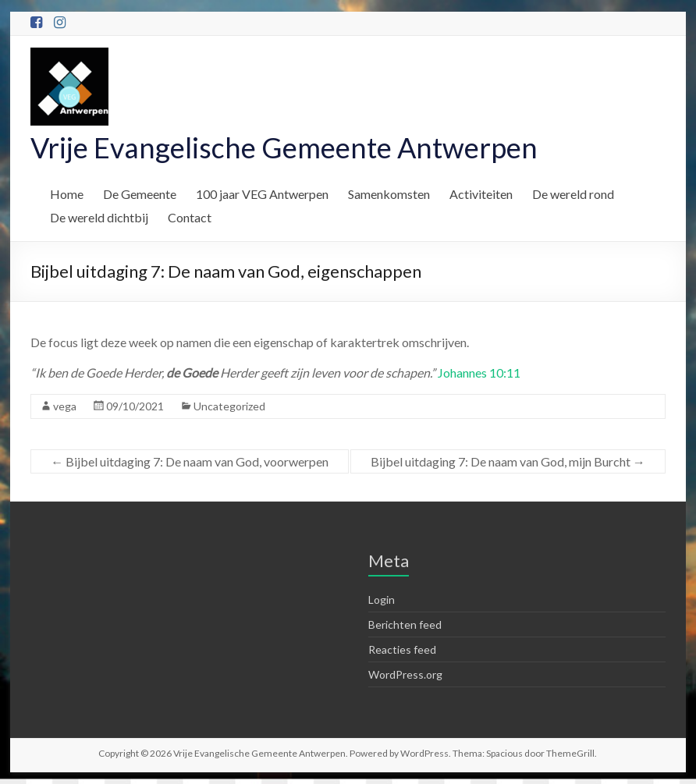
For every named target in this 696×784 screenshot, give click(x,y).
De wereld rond (573, 194)
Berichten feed (405, 624)
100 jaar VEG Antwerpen (262, 194)
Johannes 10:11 (479, 372)
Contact (190, 217)
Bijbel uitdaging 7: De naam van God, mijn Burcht (508, 461)
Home (67, 194)
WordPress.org (405, 674)
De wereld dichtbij (99, 217)
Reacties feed (402, 649)
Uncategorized (229, 406)
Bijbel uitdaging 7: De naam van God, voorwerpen (190, 461)
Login (382, 600)
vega (65, 406)
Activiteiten (481, 194)
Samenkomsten (389, 194)
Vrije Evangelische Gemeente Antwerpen (284, 147)
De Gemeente (140, 194)
